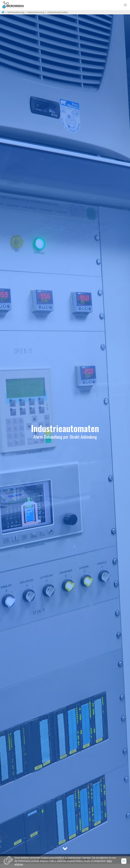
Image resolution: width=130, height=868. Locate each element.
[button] (125, 5)
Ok (124, 861)
